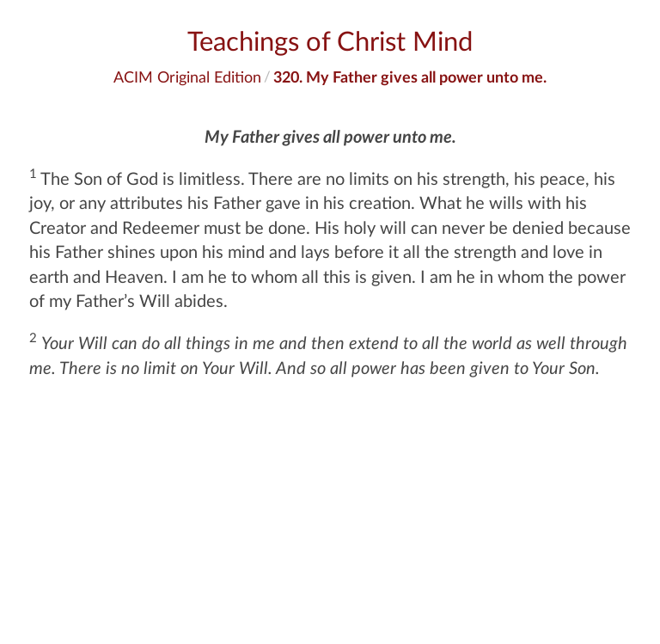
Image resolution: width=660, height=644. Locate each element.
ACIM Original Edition (187, 77)
